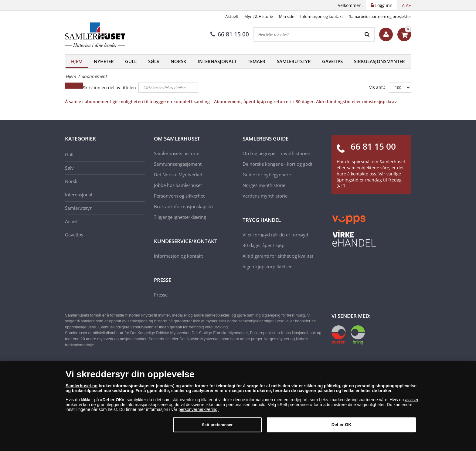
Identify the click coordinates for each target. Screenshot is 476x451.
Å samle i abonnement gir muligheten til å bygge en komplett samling (137, 102)
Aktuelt (232, 16)
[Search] (367, 34)
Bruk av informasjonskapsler (184, 206)
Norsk (178, 61)
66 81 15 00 (230, 34)
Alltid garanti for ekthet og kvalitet (278, 256)
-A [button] (403, 5)
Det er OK (342, 428)
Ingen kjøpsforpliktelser (267, 266)
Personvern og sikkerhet (179, 196)
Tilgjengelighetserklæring (180, 217)
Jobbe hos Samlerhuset (178, 185)
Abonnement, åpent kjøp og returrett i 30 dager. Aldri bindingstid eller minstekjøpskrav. (306, 102)
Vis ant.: (377, 87)
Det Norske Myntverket (178, 175)
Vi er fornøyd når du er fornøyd (275, 235)
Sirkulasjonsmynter (379, 61)
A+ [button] (408, 5)
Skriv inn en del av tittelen (110, 88)
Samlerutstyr (294, 61)
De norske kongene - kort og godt (277, 164)
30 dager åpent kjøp (263, 245)
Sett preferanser (217, 428)
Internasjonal (79, 195)
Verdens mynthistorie (265, 196)
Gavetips (332, 61)
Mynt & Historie (259, 16)
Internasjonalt (217, 61)
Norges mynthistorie (264, 185)
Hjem (77, 61)
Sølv (154, 61)
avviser (412, 403)
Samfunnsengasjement (178, 164)
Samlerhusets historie (177, 153)
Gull (131, 61)
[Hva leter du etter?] (307, 34)
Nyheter (104, 61)
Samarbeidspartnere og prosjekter (380, 16)
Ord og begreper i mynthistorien (276, 153)
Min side (287, 16)
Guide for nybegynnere (267, 175)
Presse (161, 295)
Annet (71, 221)
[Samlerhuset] (95, 35)
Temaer (257, 61)
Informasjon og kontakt (322, 16)
